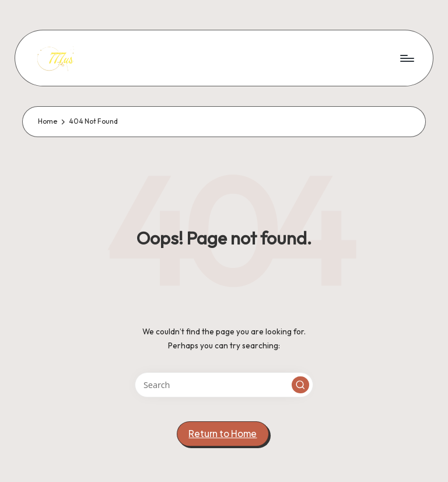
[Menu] (406, 58)
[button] (300, 385)
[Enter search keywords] (224, 385)
